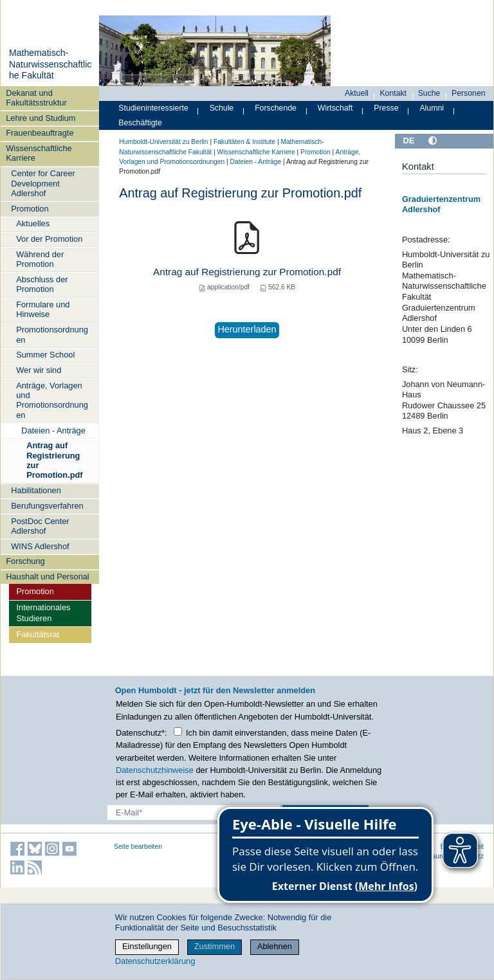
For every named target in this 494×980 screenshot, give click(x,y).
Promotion (30, 209)
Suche (429, 93)
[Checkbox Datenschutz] (178, 731)
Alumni (432, 108)
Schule (222, 108)
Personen (469, 93)
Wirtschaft (335, 108)
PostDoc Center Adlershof (40, 526)
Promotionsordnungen (52, 334)
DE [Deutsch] (408, 141)
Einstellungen (147, 946)
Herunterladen (247, 329)
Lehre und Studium (41, 118)
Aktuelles (33, 223)
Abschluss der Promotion (42, 284)
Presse (386, 108)
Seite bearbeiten (138, 847)
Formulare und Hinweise (43, 309)
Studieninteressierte (153, 108)
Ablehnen (275, 946)
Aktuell (357, 93)
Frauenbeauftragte (40, 133)
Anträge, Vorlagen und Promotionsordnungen (52, 400)
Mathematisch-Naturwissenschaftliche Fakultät (50, 64)
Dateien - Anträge (53, 431)
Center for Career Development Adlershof (43, 183)
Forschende (276, 108)
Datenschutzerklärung (155, 961)
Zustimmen (215, 946)
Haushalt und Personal (47, 576)
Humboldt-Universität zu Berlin (163, 142)
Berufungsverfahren (47, 506)
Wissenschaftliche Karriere (39, 153)
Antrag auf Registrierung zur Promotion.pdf (54, 460)
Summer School (45, 355)
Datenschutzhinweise (155, 770)
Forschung (25, 561)
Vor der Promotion (49, 239)
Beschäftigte (140, 123)
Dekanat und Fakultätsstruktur (36, 98)
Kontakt (393, 93)
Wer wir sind (39, 370)
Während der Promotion (40, 259)
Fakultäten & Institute (244, 142)
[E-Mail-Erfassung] (194, 812)
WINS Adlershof (40, 546)
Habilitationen (36, 490)
